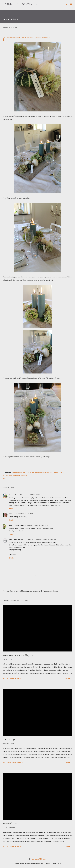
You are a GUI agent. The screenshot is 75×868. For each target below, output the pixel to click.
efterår (39, 472)
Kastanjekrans (10, 823)
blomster (16, 472)
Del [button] (4, 479)
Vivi (10, 514)
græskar (16, 475)
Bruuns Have (14, 495)
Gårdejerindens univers (20, 4)
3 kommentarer (14, 678)
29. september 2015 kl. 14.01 (47, 539)
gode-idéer (7, 475)
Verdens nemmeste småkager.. (18, 655)
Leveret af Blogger (38, 859)
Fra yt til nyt (9, 739)
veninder (25, 475)
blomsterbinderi (27, 472)
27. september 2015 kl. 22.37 (30, 495)
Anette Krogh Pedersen (18, 525)
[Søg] (66, 4)
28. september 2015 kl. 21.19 (38, 525)
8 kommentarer (14, 847)
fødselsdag (47, 472)
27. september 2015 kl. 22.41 (24, 514)
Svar (11, 508)
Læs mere (69, 678)
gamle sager (58, 472)
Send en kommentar (16, 762)
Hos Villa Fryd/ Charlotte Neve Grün (22, 539)
